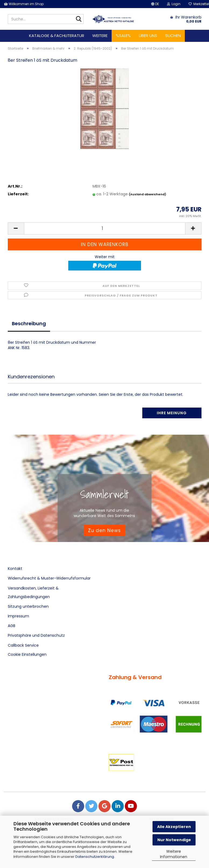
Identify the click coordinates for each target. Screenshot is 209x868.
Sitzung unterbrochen (28, 606)
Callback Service (23, 645)
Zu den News (104, 530)
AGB (12, 626)
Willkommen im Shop (24, 4)
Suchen (173, 36)
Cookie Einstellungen (27, 654)
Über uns (148, 36)
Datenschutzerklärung (95, 857)
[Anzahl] (105, 228)
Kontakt (15, 569)
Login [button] (174, 4)
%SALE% (123, 36)
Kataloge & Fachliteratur (57, 36)
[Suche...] (79, 19)
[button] (155, 4)
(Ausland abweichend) (148, 194)
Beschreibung (29, 323)
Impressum (18, 616)
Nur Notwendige (174, 840)
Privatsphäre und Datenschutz (36, 635)
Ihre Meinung (172, 413)
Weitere (100, 36)
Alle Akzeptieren (174, 827)
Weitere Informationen (174, 854)
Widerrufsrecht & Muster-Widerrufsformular (49, 578)
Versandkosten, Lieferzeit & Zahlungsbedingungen (33, 592)
